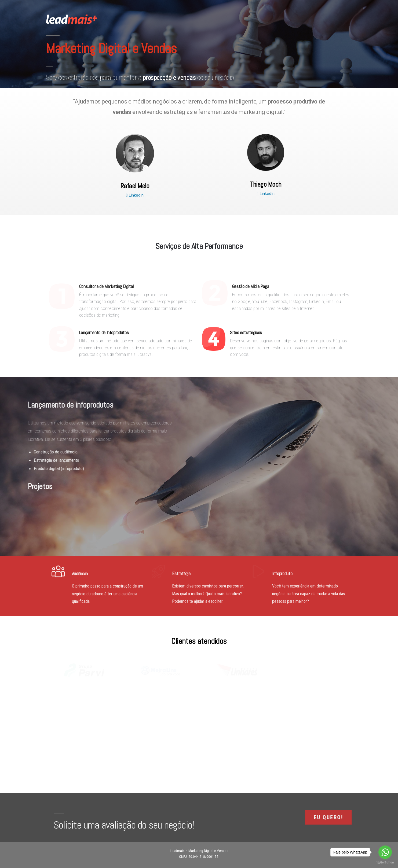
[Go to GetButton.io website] (385, 863)
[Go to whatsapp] (385, 852)
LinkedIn (135, 195)
